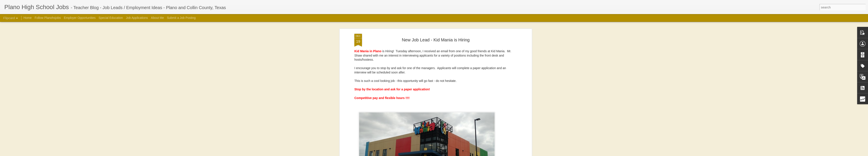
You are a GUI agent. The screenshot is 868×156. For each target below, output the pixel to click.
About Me (157, 18)
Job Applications (137, 18)
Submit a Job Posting (181, 18)
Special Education (111, 18)
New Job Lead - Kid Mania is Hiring (436, 40)
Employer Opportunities (80, 18)
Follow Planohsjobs (48, 18)
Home (27, 18)
